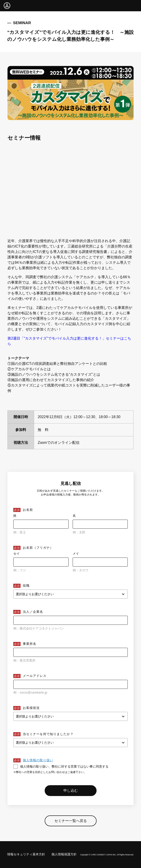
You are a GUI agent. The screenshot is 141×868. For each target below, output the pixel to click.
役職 (26, 586)
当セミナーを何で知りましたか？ (48, 734)
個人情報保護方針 (64, 854)
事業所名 (30, 644)
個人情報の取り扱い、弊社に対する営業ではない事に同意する (61, 766)
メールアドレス (35, 676)
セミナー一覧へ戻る (71, 823)
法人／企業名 (33, 612)
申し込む (71, 790)
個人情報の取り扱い (38, 760)
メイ (76, 553)
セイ (16, 553)
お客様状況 (31, 708)
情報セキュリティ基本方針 (26, 854)
